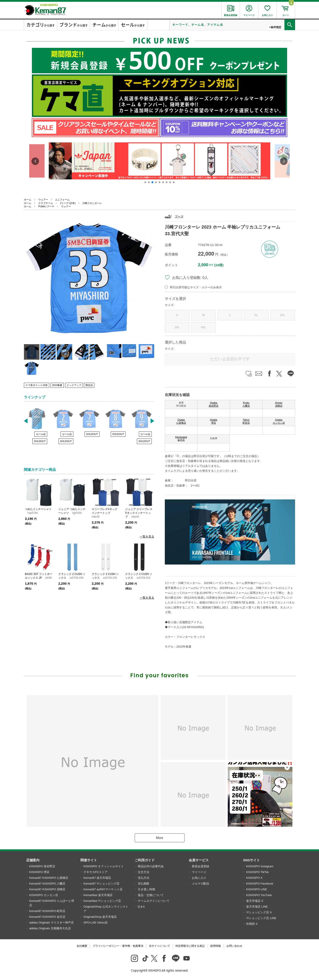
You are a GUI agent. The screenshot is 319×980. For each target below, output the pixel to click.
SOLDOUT (40, 441)
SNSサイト (251, 860)
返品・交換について (151, 895)
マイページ (199, 872)
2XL (283, 315)
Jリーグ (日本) (68, 203)
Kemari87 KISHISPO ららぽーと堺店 (52, 903)
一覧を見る (147, 537)
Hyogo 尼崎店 (279, 404)
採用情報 (216, 946)
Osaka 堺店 (214, 421)
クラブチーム (46, 203)
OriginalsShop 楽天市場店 (100, 917)
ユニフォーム (62, 200)
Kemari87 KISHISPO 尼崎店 (47, 889)
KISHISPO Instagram (260, 866)
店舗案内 (33, 860)
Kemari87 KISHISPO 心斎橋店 (49, 878)
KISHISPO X (254, 878)
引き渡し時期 (146, 889)
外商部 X (252, 924)
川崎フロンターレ (92, 203)
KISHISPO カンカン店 (44, 895)
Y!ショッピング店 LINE (261, 918)
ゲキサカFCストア (95, 872)
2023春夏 (57, 385)
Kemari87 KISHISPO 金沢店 (47, 917)
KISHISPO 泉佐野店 (42, 866)
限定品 (89, 385)
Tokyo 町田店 (246, 421)
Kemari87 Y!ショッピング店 (101, 884)
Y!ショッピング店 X (259, 912)
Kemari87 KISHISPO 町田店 (47, 911)
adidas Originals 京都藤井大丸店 (50, 928)
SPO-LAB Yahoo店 (96, 923)
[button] (145, 182)
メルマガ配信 (200, 884)
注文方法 (144, 872)
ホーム (28, 200)
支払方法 (144, 878)
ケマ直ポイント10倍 (37, 385)
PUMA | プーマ (46, 206)
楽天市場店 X (255, 901)
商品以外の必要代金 (151, 866)
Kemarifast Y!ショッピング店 (102, 901)
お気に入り (199, 878)
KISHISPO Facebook (260, 884)
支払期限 (144, 884)
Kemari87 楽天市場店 (97, 878)
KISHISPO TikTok (257, 872)
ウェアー (43, 200)
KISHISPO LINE (257, 889)
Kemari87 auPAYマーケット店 (103, 889)
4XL (203, 327)
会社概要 (82, 946)
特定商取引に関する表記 (190, 946)
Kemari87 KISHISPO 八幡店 (47, 884)
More (159, 838)
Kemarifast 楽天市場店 (98, 895)
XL (256, 315)
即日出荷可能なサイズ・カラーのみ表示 (196, 287)
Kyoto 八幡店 (246, 404)
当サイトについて (159, 946)
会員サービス (199, 860)
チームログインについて (154, 901)
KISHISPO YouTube (259, 895)
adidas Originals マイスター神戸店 (52, 923)
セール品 (41, 434)
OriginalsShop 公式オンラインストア (106, 909)
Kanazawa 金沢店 (181, 439)
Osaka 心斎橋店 (181, 421)
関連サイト (89, 860)
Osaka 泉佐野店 (214, 404)
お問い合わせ (234, 946)
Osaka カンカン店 (279, 421)
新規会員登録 (200, 866)
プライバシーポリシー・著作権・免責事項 (118, 946)
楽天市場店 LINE (257, 907)
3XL (177, 327)
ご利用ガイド (145, 860)
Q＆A (141, 907)
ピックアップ (74, 385)
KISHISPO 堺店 (39, 872)
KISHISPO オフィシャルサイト (104, 866)
